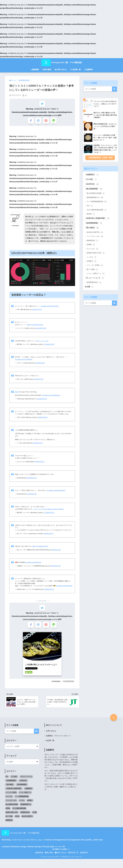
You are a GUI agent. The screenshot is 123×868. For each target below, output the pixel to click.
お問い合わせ (61, 69)
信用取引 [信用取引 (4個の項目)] (30, 802)
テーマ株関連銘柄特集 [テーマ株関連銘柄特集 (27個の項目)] (22, 798)
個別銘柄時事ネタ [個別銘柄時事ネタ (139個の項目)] (26, 806)
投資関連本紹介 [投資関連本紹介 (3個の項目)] (25, 814)
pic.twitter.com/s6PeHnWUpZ (56, 491)
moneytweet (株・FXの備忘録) (61, 62)
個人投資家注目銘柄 (96, 193)
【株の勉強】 (92, 228)
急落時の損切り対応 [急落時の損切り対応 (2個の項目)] (12, 814)
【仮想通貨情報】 (68, 683)
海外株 (91, 214)
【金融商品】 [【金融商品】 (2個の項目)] (28, 791)
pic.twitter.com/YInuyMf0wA (24, 360)
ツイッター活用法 (95, 265)
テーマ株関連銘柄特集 (97, 202)
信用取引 (92, 261)
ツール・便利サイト (96, 274)
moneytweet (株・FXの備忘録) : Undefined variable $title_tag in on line (60, 835)
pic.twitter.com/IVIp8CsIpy (33, 563)
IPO (90, 206)
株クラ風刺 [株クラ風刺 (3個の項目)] (9, 818)
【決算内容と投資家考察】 (97, 218)
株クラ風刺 (92, 270)
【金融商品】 (92, 175)
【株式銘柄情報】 (94, 189)
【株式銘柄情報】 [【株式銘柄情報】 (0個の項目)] (22, 787)
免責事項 (89, 69)
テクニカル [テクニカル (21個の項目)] (9, 798)
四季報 (91, 245)
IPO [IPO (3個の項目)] (7, 779)
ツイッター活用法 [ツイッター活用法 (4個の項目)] (11, 794)
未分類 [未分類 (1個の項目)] (34, 814)
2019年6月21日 (37, 311)
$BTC (17, 393)
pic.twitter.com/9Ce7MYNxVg (50, 307)
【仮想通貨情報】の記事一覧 (100, 158)
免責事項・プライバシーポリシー (58, 738)
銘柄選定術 (92, 241)
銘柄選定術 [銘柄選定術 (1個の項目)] (9, 822)
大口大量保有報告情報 (97, 210)
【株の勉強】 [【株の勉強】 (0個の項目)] (10, 787)
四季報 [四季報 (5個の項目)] (8, 810)
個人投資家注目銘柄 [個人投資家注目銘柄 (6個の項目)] (12, 806)
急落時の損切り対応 (96, 253)
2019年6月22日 (40, 364)
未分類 (89, 287)
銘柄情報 (35, 69)
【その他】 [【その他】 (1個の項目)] (14, 779)
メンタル (92, 257)
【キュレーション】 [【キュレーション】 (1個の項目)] (26, 779)
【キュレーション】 (95, 278)
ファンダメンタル (95, 236)
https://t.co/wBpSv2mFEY (40, 547)
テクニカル (92, 249)
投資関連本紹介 (94, 283)
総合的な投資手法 (95, 232)
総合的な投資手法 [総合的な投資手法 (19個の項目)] (27, 818)
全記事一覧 (75, 69)
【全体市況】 (92, 184)
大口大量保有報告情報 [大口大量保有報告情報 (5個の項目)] (19, 810)
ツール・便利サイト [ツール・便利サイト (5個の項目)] (25, 794)
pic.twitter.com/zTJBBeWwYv (51, 396)
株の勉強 (47, 69)
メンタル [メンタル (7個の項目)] (22, 802)
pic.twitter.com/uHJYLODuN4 (54, 510)
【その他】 (91, 179)
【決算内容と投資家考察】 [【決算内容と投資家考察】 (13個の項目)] (14, 791)
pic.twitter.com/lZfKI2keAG (64, 587)
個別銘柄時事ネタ (95, 198)
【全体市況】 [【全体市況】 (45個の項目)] (23, 783)
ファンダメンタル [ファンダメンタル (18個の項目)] (11, 802)
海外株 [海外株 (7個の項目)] (17, 818)
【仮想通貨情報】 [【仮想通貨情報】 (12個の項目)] (11, 783)
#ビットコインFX (43, 342)
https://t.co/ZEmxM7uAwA (35, 326)
